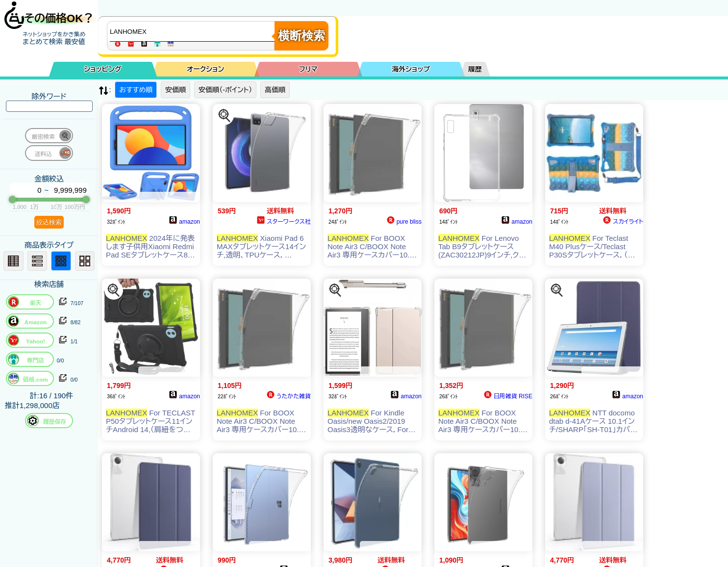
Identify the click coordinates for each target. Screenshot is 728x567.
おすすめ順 (136, 90)
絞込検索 (49, 222)
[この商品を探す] (225, 116)
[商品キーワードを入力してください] (193, 31)
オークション (205, 69)
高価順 (275, 90)
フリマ (308, 69)
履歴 (475, 69)
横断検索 (301, 36)
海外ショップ (411, 69)
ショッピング (103, 69)
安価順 (176, 90)
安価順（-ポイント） (225, 90)
